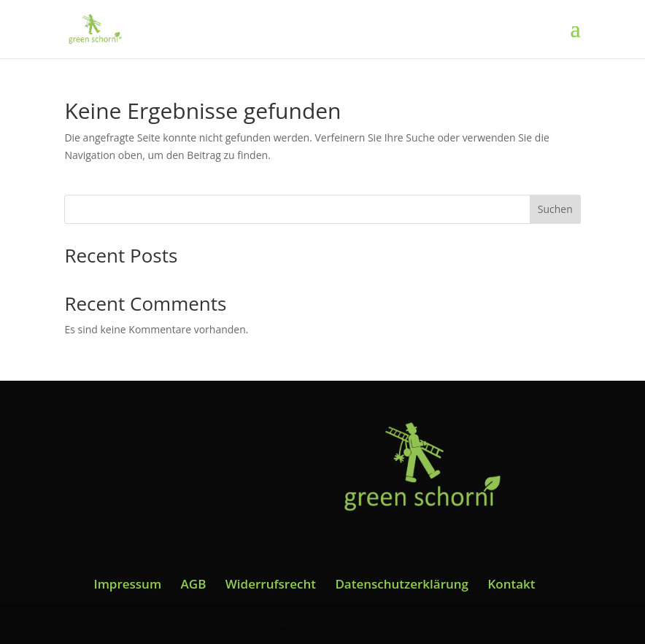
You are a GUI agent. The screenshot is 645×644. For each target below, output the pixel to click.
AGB (194, 584)
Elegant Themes (296, 624)
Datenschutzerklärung (402, 584)
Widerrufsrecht (271, 584)
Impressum (127, 584)
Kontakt (511, 584)
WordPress (413, 624)
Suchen (555, 209)
